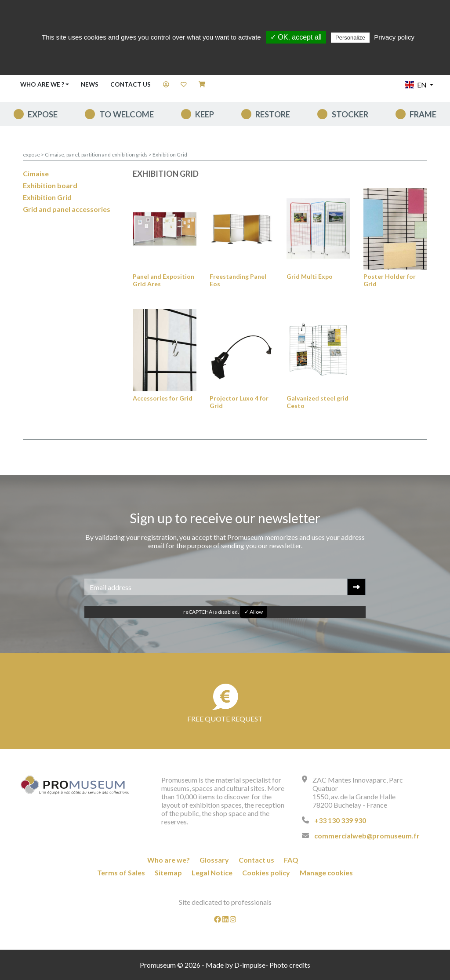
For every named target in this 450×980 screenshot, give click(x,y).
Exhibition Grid (170, 155)
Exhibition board (50, 185)
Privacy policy (394, 37)
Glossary (214, 860)
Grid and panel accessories (67, 209)
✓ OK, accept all (296, 37)
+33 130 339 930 (340, 820)
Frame (423, 114)
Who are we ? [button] (42, 84)
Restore (273, 114)
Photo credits (290, 965)
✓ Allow (254, 612)
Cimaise (36, 173)
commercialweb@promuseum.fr (367, 836)
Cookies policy (266, 873)
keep (205, 114)
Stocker (350, 114)
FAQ (291, 860)
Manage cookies (326, 873)
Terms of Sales (121, 873)
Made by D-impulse (236, 965)
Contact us (131, 84)
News (90, 84)
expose (43, 114)
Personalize (350, 38)
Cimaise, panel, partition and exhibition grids (97, 155)
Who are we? (169, 860)
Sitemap (168, 873)
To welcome (127, 114)
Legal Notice (212, 873)
